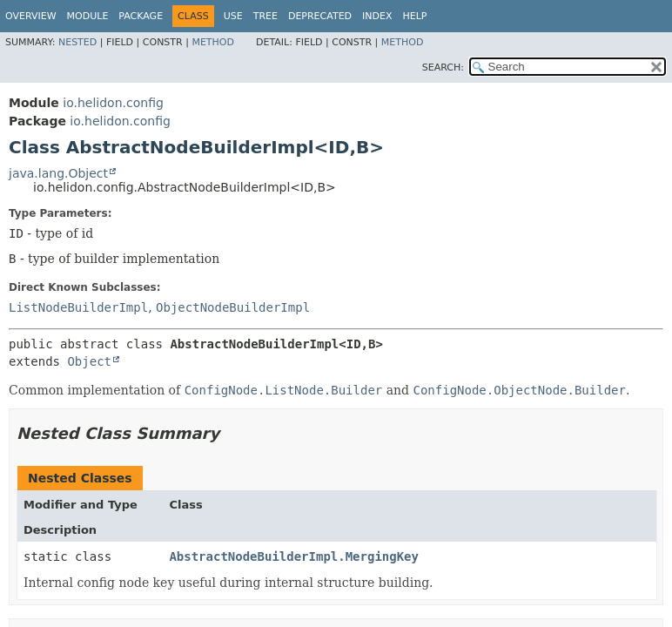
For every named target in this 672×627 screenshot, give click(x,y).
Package (141, 16)
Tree (265, 16)
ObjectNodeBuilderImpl (233, 307)
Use (233, 16)
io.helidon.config (113, 103)
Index (377, 16)
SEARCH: (443, 67)
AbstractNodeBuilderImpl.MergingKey (294, 556)
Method (213, 42)
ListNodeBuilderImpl (78, 307)
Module (88, 16)
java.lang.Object (58, 173)
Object (89, 361)
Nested (77, 42)
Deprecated (320, 16)
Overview (31, 16)
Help (415, 16)
